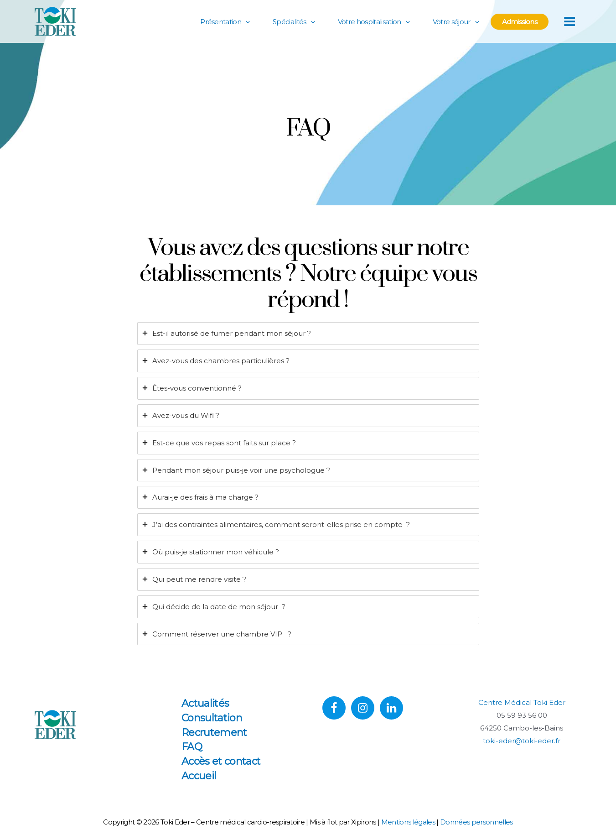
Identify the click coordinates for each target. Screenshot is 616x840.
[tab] (308, 334)
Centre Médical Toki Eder (522, 702)
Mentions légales (408, 822)
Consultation (212, 718)
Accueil (199, 776)
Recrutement (214, 733)
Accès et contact (221, 761)
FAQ (192, 747)
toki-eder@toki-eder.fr (522, 741)
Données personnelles (476, 822)
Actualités (205, 703)
